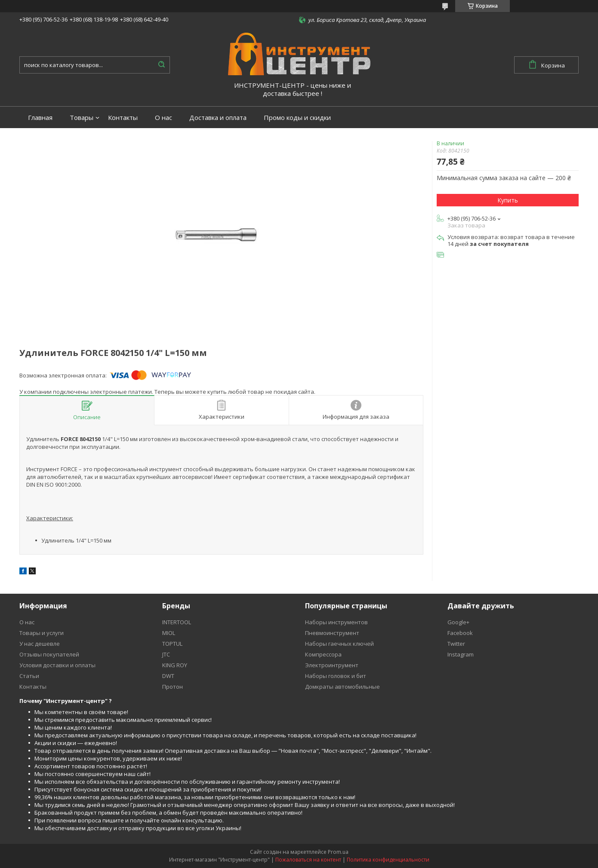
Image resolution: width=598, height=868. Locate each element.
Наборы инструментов (336, 622)
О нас (163, 118)
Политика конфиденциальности (388, 860)
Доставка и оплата (218, 118)
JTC (166, 654)
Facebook (460, 633)
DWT (168, 676)
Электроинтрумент (332, 665)
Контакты (123, 118)
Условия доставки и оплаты (57, 665)
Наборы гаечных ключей (339, 644)
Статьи (29, 676)
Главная (40, 118)
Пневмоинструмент (332, 633)
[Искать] (161, 65)
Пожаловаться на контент (308, 860)
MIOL (169, 633)
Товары (82, 118)
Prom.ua (338, 852)
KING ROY (175, 665)
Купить (508, 200)
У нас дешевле (40, 644)
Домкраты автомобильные (342, 687)
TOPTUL (172, 644)
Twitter (456, 644)
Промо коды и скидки (297, 118)
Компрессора (323, 654)
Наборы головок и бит (336, 676)
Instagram (461, 654)
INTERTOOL (177, 622)
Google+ (458, 622)
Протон (173, 687)
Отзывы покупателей (49, 654)
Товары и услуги (42, 633)
